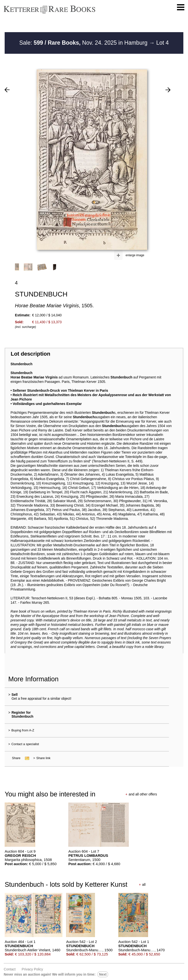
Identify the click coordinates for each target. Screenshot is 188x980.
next (103, 974)
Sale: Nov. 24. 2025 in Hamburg (84, 43)
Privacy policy (32, 969)
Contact (10, 969)
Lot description (31, 354)
